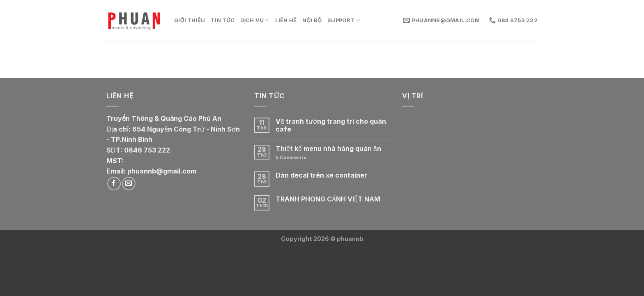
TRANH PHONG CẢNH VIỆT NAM (328, 199)
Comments (291, 158)
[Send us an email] (129, 184)
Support (344, 20)
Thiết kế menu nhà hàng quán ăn (328, 149)
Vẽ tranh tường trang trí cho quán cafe (331, 125)
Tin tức (223, 20)
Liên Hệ (286, 20)
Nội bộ (312, 20)
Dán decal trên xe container (321, 175)
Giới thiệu (190, 20)
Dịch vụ (255, 20)
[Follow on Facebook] (114, 184)
